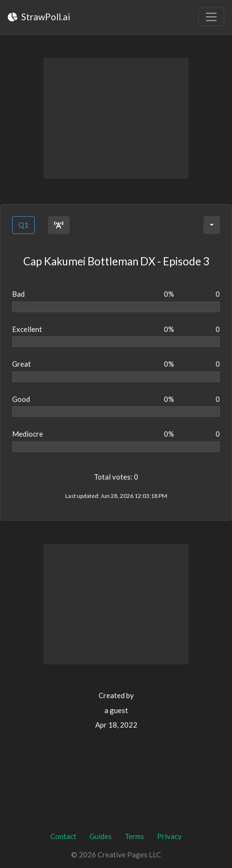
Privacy (169, 836)
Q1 (23, 225)
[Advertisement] (116, 118)
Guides (101, 836)
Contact (63, 836)
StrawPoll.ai (39, 17)
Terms (134, 836)
